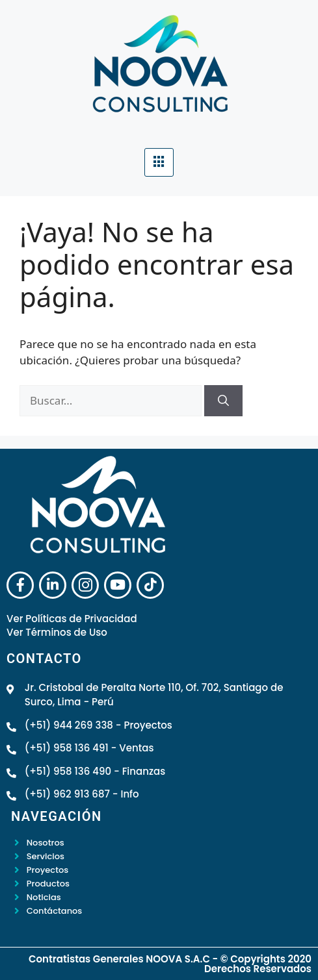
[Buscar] (223, 401)
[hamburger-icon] (159, 162)
